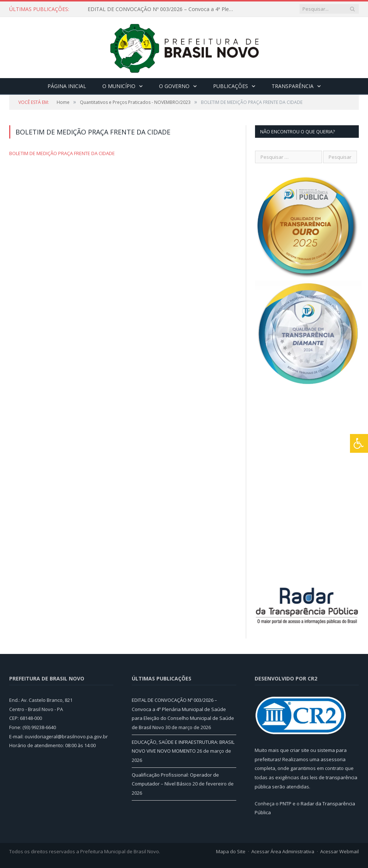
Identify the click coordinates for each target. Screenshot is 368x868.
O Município (119, 86)
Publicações (231, 86)
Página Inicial (67, 86)
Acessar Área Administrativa (283, 851)
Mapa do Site (231, 851)
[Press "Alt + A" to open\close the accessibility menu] (359, 443)
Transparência (293, 86)
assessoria (333, 759)
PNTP (286, 804)
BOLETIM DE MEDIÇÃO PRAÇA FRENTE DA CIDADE (62, 153)
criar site (300, 750)
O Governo (174, 86)
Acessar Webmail (339, 851)
